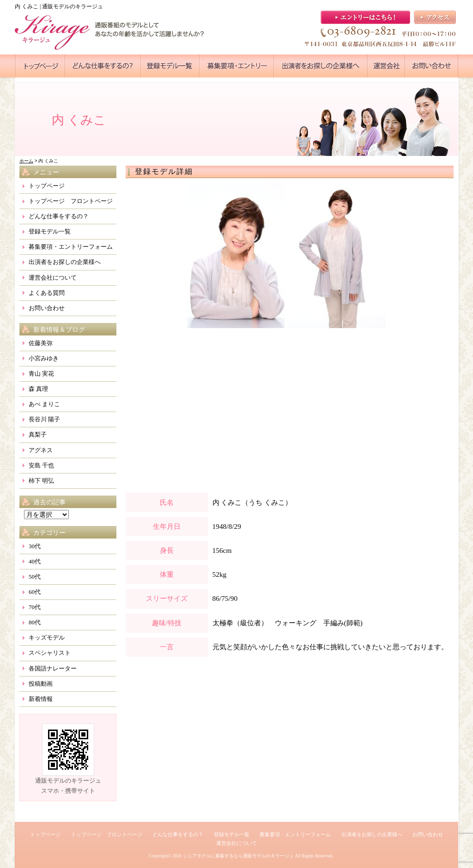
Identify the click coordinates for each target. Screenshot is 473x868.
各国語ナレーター (53, 668)
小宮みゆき (44, 358)
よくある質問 (47, 293)
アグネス (41, 450)
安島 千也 (41, 465)
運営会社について (53, 278)
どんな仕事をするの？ (59, 216)
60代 (35, 592)
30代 (35, 546)
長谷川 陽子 (44, 419)
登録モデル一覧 (50, 231)
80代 (35, 622)
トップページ (47, 186)
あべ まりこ (44, 404)
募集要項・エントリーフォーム (71, 247)
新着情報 (41, 699)
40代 (35, 561)
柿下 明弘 (41, 481)
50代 (35, 577)
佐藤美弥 (41, 343)
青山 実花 (41, 374)
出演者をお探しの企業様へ (65, 262)
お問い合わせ (47, 308)
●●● (40, 66)
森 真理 (38, 389)
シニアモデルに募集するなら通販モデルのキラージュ (238, 856)
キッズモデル (47, 638)
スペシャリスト (50, 653)
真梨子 (38, 434)
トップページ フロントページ (71, 201)
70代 (35, 607)
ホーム (26, 161)
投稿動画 (41, 684)
